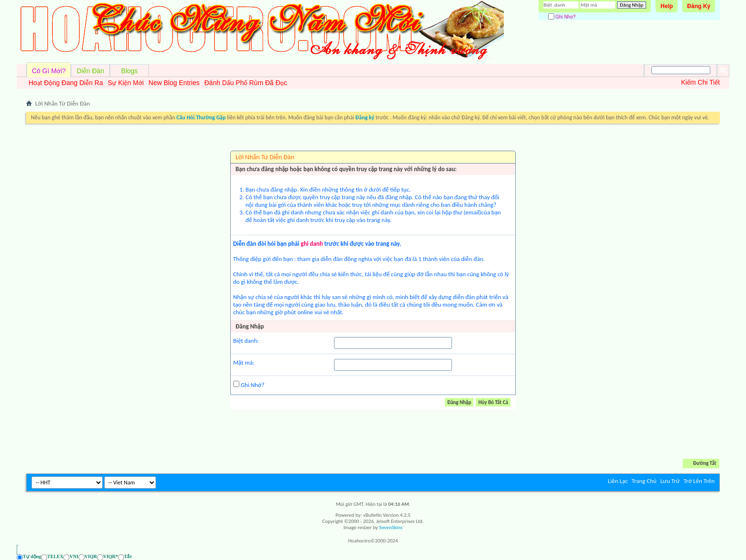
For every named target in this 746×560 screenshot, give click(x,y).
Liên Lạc (618, 481)
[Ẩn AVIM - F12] (712, 557)
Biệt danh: (246, 341)
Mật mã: (244, 362)
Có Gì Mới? (49, 71)
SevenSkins (391, 527)
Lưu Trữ (670, 481)
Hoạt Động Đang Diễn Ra (66, 83)
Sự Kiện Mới (126, 83)
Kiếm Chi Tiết (700, 82)
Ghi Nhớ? (562, 17)
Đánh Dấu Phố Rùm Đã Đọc (245, 83)
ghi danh (312, 244)
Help (667, 6)
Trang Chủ (644, 481)
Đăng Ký (699, 6)
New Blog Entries (174, 83)
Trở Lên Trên (699, 481)
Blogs (130, 71)
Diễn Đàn (90, 71)
